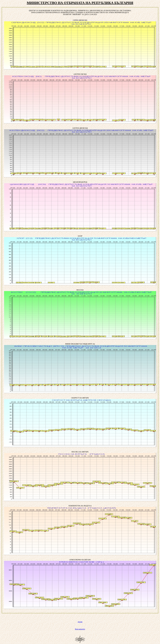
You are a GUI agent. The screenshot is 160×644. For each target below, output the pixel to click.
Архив (80, 622)
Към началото (80, 629)
